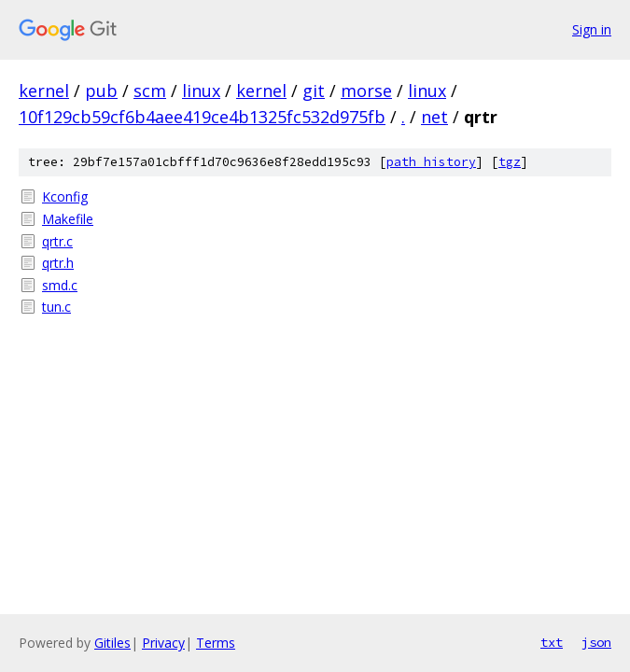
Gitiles (112, 643)
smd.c (60, 285)
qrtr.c (57, 241)
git (314, 91)
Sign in (592, 29)
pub (101, 91)
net (434, 117)
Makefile (68, 219)
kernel (44, 91)
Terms (216, 643)
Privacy (163, 643)
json (596, 642)
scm (150, 91)
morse (366, 91)
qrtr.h (58, 263)
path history (431, 162)
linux (201, 91)
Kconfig (65, 196)
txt (552, 642)
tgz (510, 162)
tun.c (56, 307)
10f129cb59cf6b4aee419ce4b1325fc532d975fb (202, 117)
